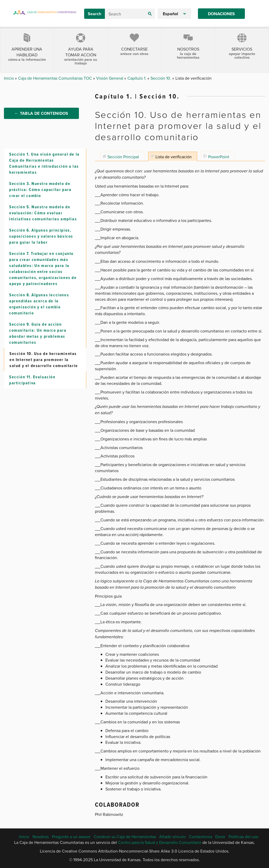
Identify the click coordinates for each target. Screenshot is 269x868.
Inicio (9, 78)
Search (95, 14)
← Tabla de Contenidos (41, 115)
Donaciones (221, 14)
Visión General (110, 78)
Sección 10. (161, 78)
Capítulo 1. (137, 78)
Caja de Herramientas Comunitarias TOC (56, 78)
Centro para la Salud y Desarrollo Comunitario (160, 842)
